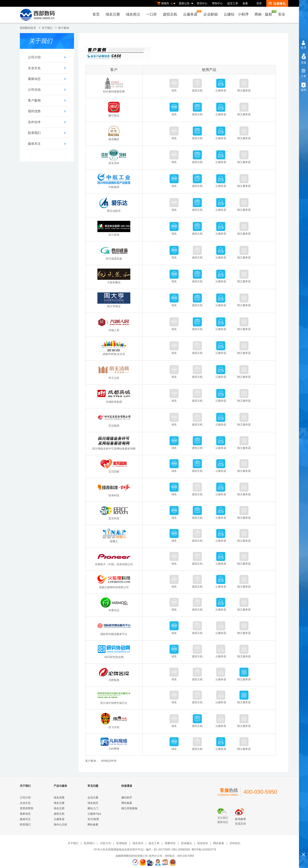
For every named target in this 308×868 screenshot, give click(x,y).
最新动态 (34, 79)
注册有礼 (277, 4)
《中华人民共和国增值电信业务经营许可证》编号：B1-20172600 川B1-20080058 (141, 850)
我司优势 (34, 111)
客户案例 (34, 100)
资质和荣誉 (27, 808)
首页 (96, 14)
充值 (303, 63)
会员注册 (93, 798)
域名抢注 (133, 14)
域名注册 (113, 14)
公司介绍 (34, 57)
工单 (303, 76)
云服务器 (191, 13)
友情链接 (122, 843)
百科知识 (235, 843)
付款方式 (106, 843)
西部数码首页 (28, 28)
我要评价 (170, 843)
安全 (282, 14)
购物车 (166, 4)
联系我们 (34, 133)
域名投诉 (202, 843)
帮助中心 (217, 3)
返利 (303, 90)
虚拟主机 (170, 14)
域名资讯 (138, 843)
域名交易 (59, 808)
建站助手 (127, 798)
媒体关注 (34, 144)
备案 (245, 3)
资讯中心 (202, 3)
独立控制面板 (129, 808)
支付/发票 (93, 819)
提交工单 (233, 3)
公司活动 (34, 90)
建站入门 (93, 808)
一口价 (152, 14)
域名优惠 (59, 798)
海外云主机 (60, 825)
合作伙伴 (34, 122)
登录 (259, 3)
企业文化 (34, 68)
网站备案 (93, 825)
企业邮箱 (211, 14)
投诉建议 (186, 843)
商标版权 (264, 13)
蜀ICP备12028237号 (204, 850)
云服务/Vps (94, 814)
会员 (303, 47)
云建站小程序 (236, 14)
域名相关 (93, 803)
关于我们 (47, 28)
